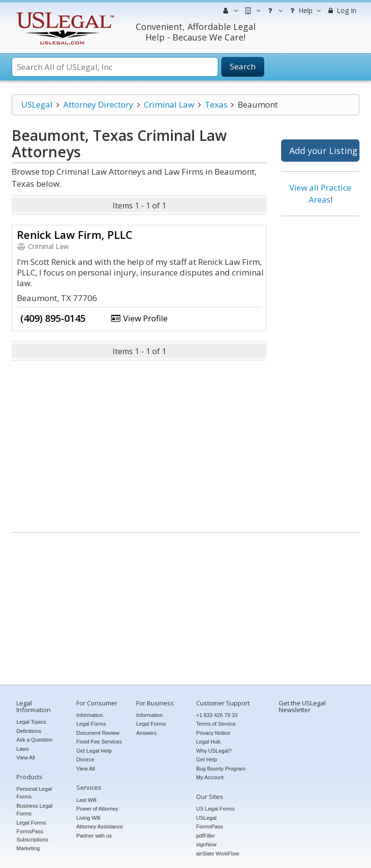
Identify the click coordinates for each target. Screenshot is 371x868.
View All (26, 758)
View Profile (139, 318)
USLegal (37, 104)
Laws (23, 749)
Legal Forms (31, 823)
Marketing (28, 848)
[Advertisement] (320, 371)
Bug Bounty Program (221, 769)
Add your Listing (323, 151)
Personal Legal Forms (34, 793)
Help (304, 11)
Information (90, 715)
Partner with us (94, 836)
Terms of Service (216, 724)
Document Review (98, 733)
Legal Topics (31, 722)
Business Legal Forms (35, 810)
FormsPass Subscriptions (32, 835)
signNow (206, 844)
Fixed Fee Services (99, 742)
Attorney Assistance (100, 827)
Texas (216, 104)
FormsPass (210, 827)
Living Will (88, 818)
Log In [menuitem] (341, 10)
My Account (210, 777)
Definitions (29, 731)
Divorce (85, 759)
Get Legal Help (94, 751)
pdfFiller (206, 836)
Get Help (207, 759)
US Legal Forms (215, 809)
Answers (146, 733)
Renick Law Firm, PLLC (75, 234)
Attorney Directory (98, 104)
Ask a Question (35, 740)
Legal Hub (208, 742)
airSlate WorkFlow (218, 854)
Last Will (86, 800)
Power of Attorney (97, 809)
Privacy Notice (213, 733)
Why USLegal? (214, 751)
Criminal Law (169, 104)
